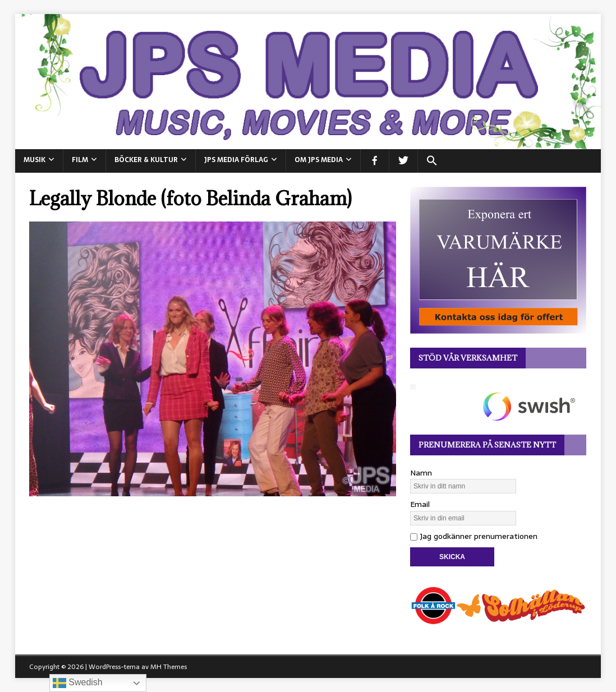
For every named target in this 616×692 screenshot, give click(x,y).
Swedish (78, 683)
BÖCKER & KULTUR (146, 160)
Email (420, 504)
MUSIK (35, 160)
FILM (80, 160)
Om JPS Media (319, 160)
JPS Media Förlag (236, 160)
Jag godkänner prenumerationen (474, 536)
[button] (432, 161)
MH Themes (169, 667)
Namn (421, 473)
